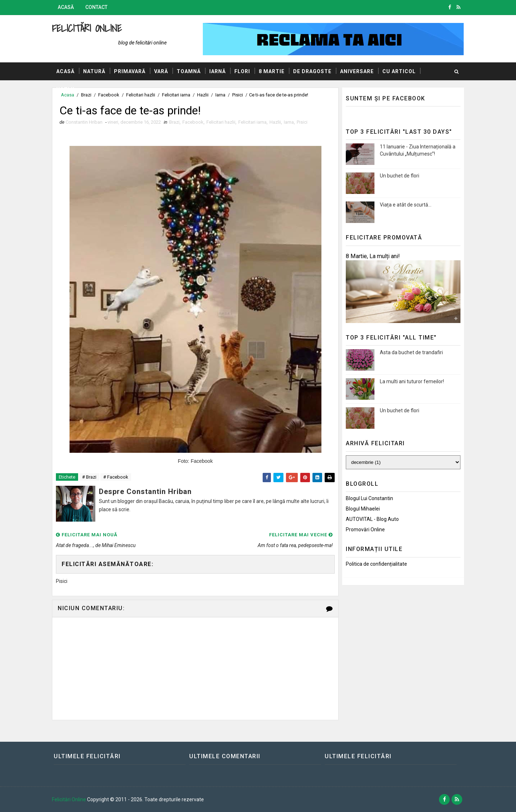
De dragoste (312, 71)
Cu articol (399, 71)
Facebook (193, 122)
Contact (96, 7)
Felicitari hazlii (221, 122)
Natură (94, 71)
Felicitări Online (87, 28)
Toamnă (189, 71)
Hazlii (65, 89)
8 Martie (272, 71)
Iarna (289, 122)
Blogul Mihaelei (363, 509)
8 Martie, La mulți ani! (373, 256)
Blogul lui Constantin (369, 498)
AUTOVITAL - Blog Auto (372, 519)
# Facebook (116, 477)
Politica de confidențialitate (376, 564)
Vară (161, 71)
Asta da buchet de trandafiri (411, 352)
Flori (242, 71)
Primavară (130, 71)
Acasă (66, 7)
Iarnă (218, 71)
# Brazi (89, 477)
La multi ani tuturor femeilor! (412, 381)
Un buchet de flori (400, 176)
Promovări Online (365, 530)
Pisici (302, 122)
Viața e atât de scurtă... (406, 205)
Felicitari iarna (252, 122)
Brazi (174, 122)
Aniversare (357, 71)
